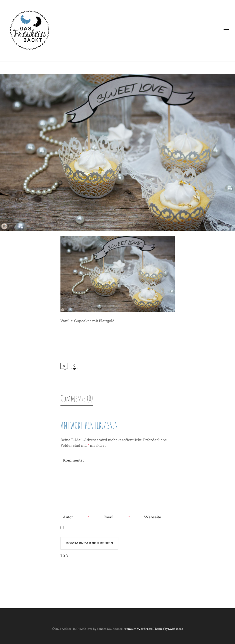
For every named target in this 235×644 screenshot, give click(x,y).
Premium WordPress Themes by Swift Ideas (153, 629)
